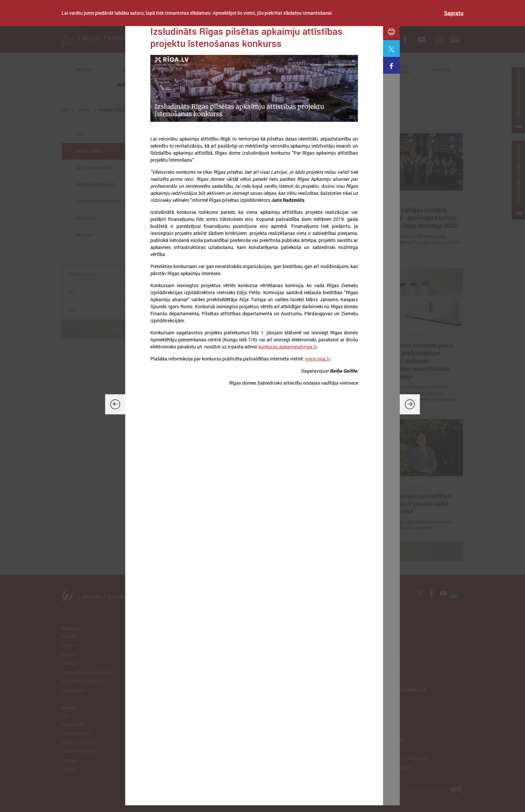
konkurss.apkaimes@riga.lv (288, 347)
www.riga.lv (318, 359)
